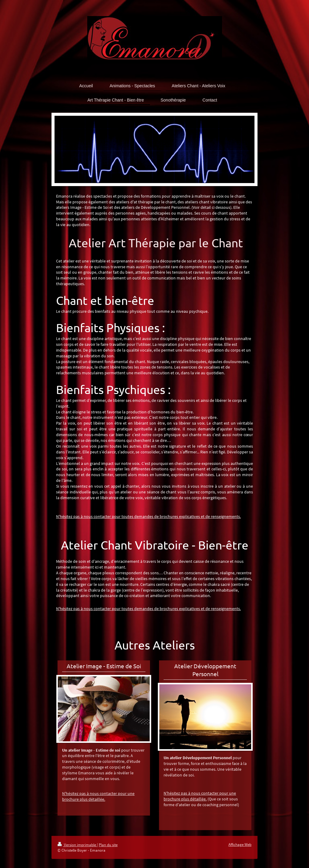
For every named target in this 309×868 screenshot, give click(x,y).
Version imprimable (77, 845)
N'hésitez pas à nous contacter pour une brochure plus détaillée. (98, 796)
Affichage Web (240, 845)
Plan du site (108, 845)
